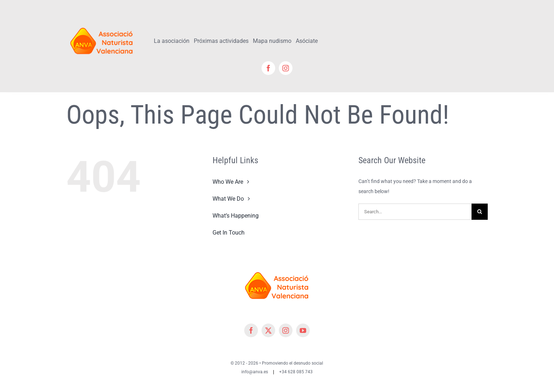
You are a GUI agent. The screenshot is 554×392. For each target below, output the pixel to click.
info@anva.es (255, 372)
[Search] (480, 212)
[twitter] (268, 330)
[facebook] (268, 68)
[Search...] (415, 212)
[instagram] (286, 68)
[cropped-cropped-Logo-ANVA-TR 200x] (102, 24)
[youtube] (303, 330)
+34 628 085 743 (296, 372)
